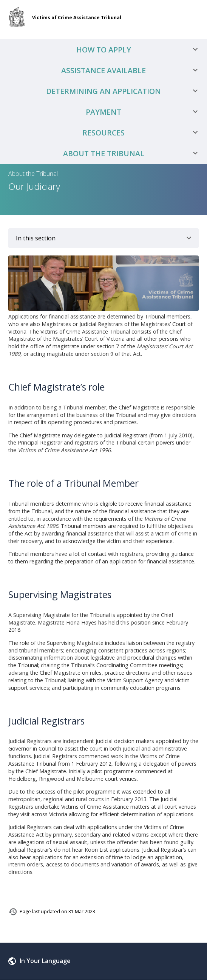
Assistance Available (132, 70)
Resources (143, 133)
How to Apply (140, 50)
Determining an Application (125, 91)
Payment (144, 112)
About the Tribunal (133, 153)
